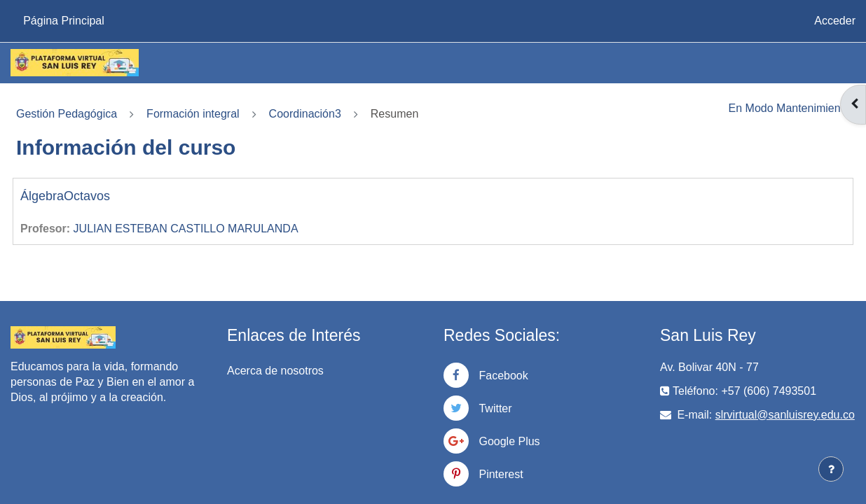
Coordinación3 (305, 114)
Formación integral (193, 114)
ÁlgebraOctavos (65, 196)
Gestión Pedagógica (67, 114)
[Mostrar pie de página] (831, 469)
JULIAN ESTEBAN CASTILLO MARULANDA (186, 229)
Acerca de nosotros (275, 371)
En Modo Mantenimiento (789, 108)
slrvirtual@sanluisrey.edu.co (785, 415)
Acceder (835, 21)
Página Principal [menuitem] (64, 21)
